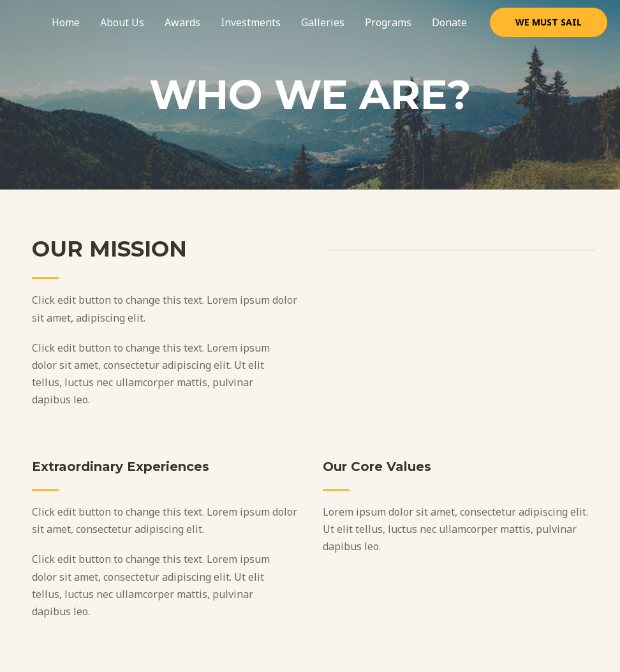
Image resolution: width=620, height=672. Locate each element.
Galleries (323, 22)
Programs (388, 22)
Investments (251, 22)
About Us (122, 22)
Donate (449, 22)
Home (66, 22)
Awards (182, 22)
